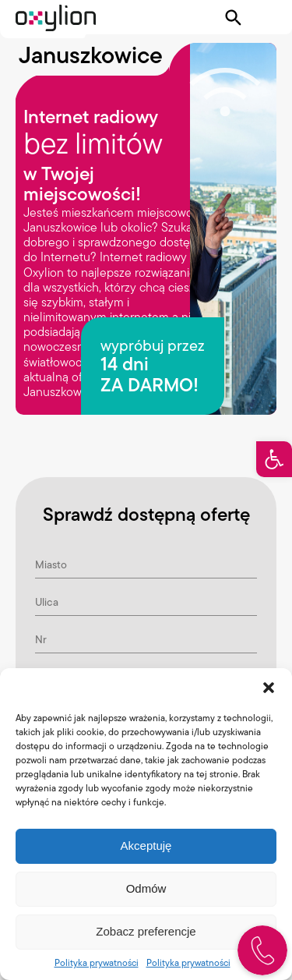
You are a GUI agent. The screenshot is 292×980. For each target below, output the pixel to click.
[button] (274, 459)
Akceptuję (146, 846)
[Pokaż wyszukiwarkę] (234, 18)
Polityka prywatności (97, 962)
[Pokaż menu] (266, 18)
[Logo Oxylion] (56, 18)
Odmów (146, 888)
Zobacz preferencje (146, 931)
